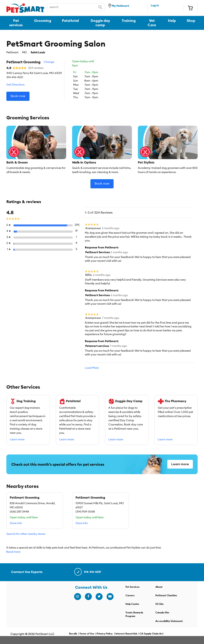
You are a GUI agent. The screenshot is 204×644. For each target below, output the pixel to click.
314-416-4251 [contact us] (87, 572)
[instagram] (77, 596)
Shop (191, 21)
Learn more (17, 440)
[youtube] (110, 596)
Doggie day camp (100, 23)
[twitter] (99, 596)
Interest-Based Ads (126, 634)
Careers (130, 595)
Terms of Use (87, 634)
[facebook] (88, 596)
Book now (18, 96)
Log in (155, 6)
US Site (159, 604)
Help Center (132, 604)
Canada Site (162, 613)
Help (172, 21)
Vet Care (152, 23)
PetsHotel (70, 21)
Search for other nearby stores (26, 534)
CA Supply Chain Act (152, 634)
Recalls (73, 634)
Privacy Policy (105, 634)
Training (129, 21)
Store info (16, 523)
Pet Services (133, 587)
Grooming (43, 21)
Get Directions (15, 85)
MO (25, 53)
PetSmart (12, 53)
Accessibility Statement (169, 621)
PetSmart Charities (166, 595)
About (159, 587)
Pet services (16, 23)
